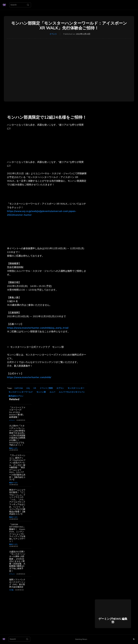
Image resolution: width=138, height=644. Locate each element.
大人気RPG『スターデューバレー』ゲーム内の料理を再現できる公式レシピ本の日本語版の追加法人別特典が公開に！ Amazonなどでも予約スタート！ (17, 435)
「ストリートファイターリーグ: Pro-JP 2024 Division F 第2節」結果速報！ (17, 412)
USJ (28, 388)
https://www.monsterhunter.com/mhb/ (29, 377)
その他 (11, 590)
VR (35, 388)
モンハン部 (41, 392)
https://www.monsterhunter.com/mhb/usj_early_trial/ (38, 328)
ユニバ (52, 392)
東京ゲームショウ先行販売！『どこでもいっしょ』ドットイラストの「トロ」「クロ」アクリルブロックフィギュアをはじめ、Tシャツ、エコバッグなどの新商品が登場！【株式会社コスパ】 (17, 502)
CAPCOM (19, 388)
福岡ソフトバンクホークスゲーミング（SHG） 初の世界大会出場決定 (17, 583)
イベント (53, 34)
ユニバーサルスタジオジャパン (72, 392)
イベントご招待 (46, 388)
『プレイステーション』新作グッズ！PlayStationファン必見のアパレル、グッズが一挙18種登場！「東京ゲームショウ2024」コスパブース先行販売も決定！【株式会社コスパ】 (17, 468)
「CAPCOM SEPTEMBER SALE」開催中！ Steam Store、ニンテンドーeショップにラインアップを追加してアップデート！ (17, 533)
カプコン (60, 388)
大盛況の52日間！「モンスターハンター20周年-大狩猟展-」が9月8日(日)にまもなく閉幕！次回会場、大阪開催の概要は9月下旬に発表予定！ (17, 561)
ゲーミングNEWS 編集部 (113, 620)
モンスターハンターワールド (21, 392)
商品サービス (13, 448)
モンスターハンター (76, 388)
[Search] (28, 5)
